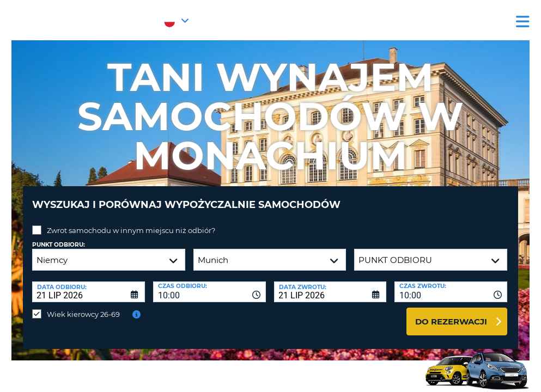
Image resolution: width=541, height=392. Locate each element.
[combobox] (209, 284)
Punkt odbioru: (59, 237)
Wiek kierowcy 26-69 (83, 306)
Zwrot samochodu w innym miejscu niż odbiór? (131, 222)
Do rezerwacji (451, 313)
